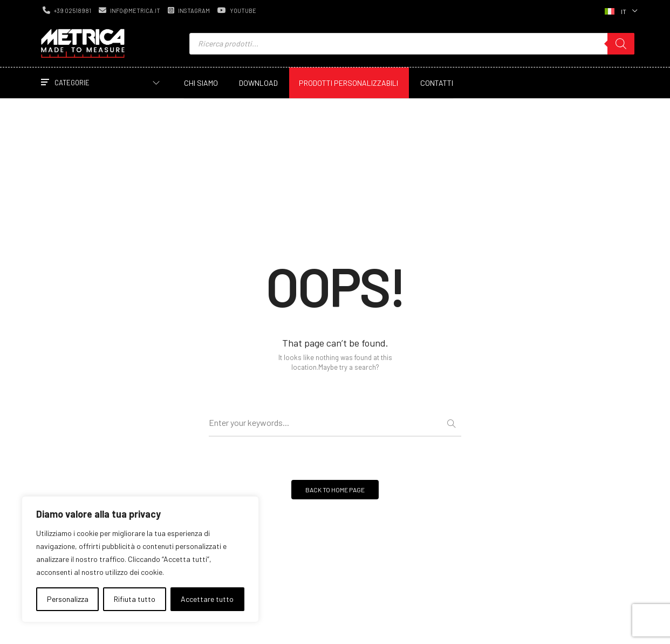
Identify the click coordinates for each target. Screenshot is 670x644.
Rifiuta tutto (135, 599)
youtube (237, 10)
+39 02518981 (67, 10)
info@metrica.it (129, 10)
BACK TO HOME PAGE (335, 490)
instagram (189, 10)
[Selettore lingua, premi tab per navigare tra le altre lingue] (620, 10)
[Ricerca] (621, 44)
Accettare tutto (207, 599)
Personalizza (68, 599)
